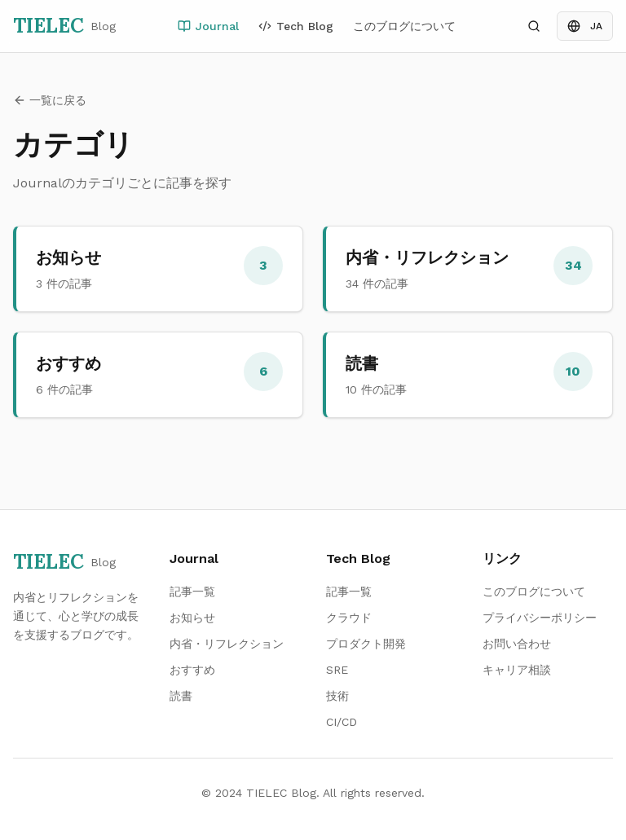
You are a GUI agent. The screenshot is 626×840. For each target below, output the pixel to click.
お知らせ (192, 618)
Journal (208, 26)
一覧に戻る (50, 100)
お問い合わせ (517, 644)
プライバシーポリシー (540, 618)
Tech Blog (296, 26)
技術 (337, 696)
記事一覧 (192, 592)
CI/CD (342, 722)
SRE (337, 670)
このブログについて (404, 26)
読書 (181, 696)
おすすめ (192, 670)
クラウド (349, 618)
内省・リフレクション (227, 644)
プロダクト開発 (366, 644)
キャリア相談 (517, 670)
